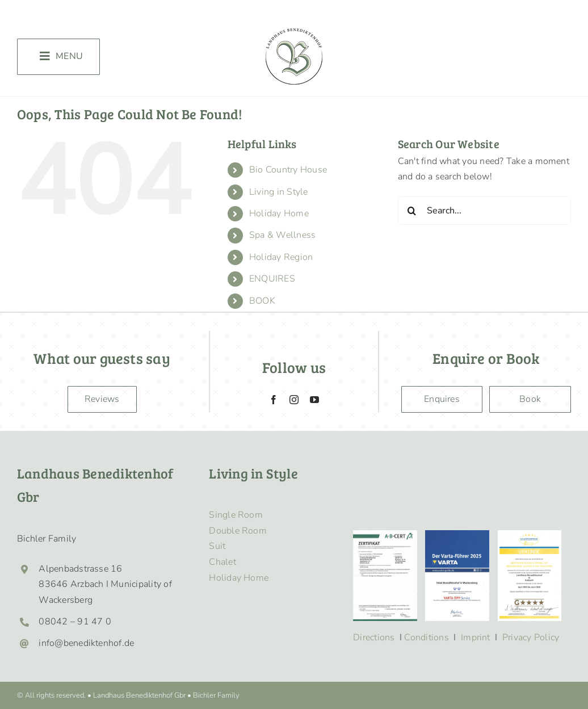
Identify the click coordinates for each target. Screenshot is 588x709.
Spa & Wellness (282, 235)
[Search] (412, 211)
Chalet (222, 562)
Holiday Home (279, 213)
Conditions (426, 637)
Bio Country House (288, 170)
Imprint (476, 637)
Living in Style (279, 192)
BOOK (262, 301)
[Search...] (484, 211)
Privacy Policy (531, 637)
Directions (374, 637)
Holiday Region (281, 257)
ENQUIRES (272, 279)
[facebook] (274, 400)
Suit (217, 546)
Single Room (236, 515)
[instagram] (294, 400)
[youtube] (314, 400)
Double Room (238, 531)
